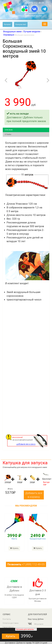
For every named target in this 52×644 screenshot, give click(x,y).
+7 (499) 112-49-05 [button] (26, 564)
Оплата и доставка (11, 623)
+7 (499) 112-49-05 (34, 3)
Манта (14, 539)
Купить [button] (11, 636)
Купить (14, 548)
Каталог (7, 24)
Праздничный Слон (38, 539)
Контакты (7, 619)
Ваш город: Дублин (36, 619)
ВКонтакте (36, 624)
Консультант (21, 24)
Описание (9, 130)
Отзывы (8, 134)
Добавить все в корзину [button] (34, 495)
